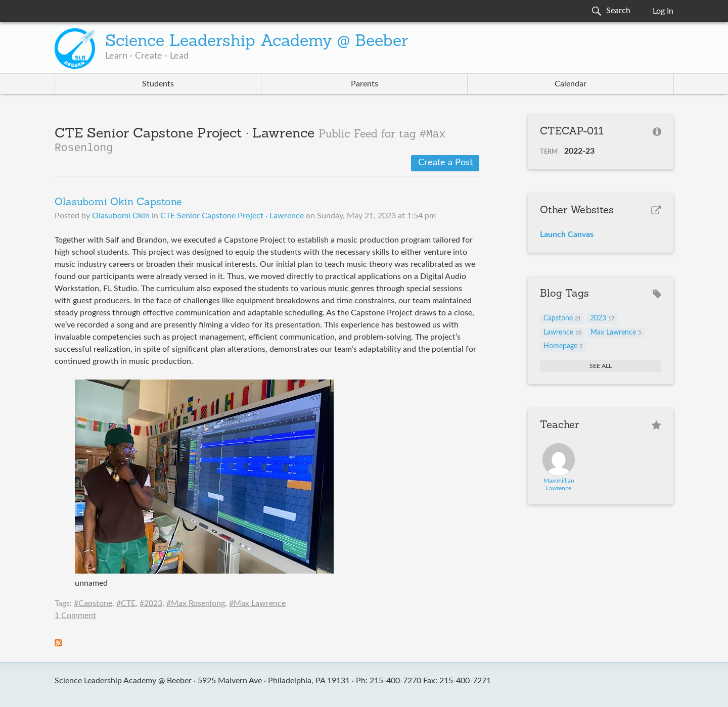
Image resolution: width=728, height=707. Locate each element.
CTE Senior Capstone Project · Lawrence (232, 216)
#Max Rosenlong (196, 603)
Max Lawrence (616, 333)
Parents (365, 84)
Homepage (563, 346)
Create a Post (445, 163)
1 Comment (75, 616)
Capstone (562, 318)
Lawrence (562, 333)
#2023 (151, 603)
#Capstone (93, 603)
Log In (663, 11)
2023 (602, 318)
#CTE (126, 603)
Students (158, 84)
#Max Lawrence (257, 603)
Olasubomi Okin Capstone (118, 203)
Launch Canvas (567, 234)
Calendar (571, 84)
